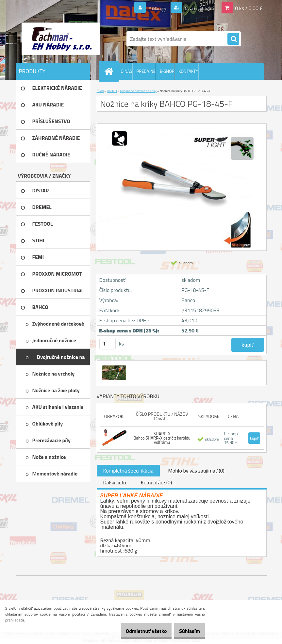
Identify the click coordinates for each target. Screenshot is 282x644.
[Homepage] (110, 71)
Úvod (100, 91)
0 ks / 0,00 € (249, 8)
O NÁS (127, 71)
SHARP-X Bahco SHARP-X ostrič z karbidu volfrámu (162, 438)
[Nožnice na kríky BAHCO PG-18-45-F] (113, 366)
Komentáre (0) (156, 482)
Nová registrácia (193, 8)
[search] (233, 39)
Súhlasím (186, 631)
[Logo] (61, 39)
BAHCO (112, 91)
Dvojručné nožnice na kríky (138, 91)
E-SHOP (167, 71)
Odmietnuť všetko (136, 631)
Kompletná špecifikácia (128, 471)
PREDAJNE (146, 71)
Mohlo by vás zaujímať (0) (196, 471)
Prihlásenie (145, 8)
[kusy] (108, 344)
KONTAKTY (188, 71)
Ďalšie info (115, 482)
